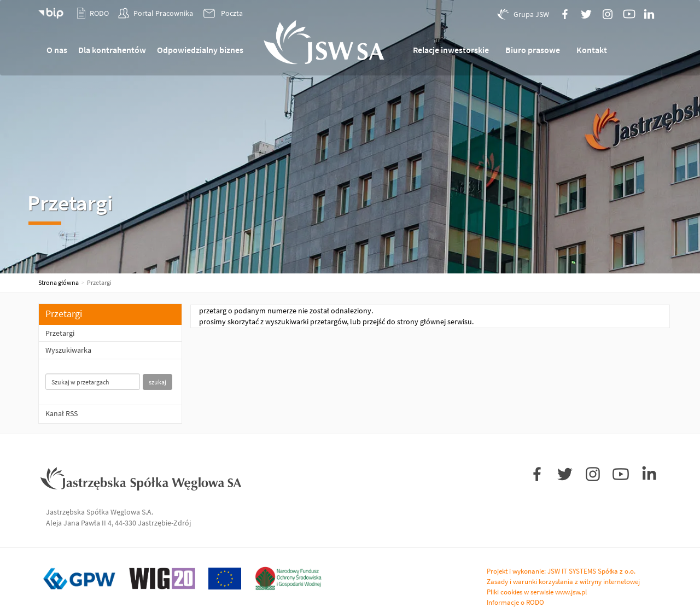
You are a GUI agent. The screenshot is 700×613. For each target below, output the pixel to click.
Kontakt (592, 50)
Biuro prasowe (533, 50)
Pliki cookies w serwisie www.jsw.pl (537, 592)
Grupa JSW (523, 14)
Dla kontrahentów (112, 50)
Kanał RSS (62, 413)
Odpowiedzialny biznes (200, 50)
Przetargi (60, 333)
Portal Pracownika (156, 13)
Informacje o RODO (515, 602)
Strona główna (59, 282)
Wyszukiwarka (68, 350)
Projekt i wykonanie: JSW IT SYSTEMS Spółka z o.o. (561, 571)
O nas (57, 50)
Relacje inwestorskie (451, 50)
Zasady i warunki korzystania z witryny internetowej (563, 582)
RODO (93, 13)
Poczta (223, 14)
